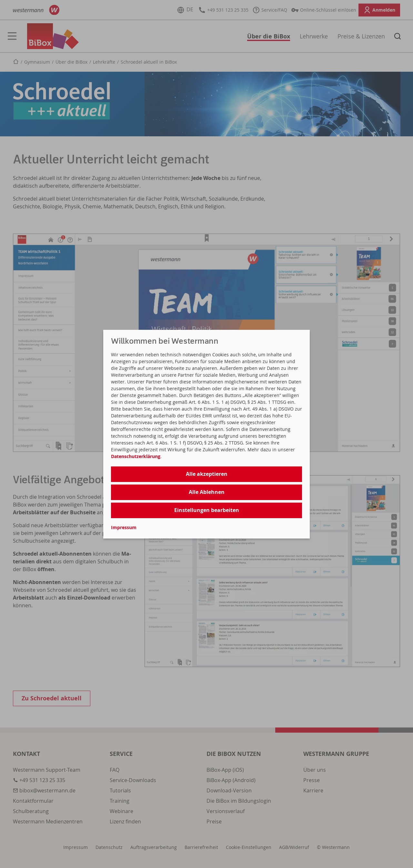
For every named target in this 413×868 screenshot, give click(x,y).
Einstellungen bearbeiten (207, 510)
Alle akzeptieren (207, 474)
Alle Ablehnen (207, 492)
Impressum (124, 527)
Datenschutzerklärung (136, 456)
